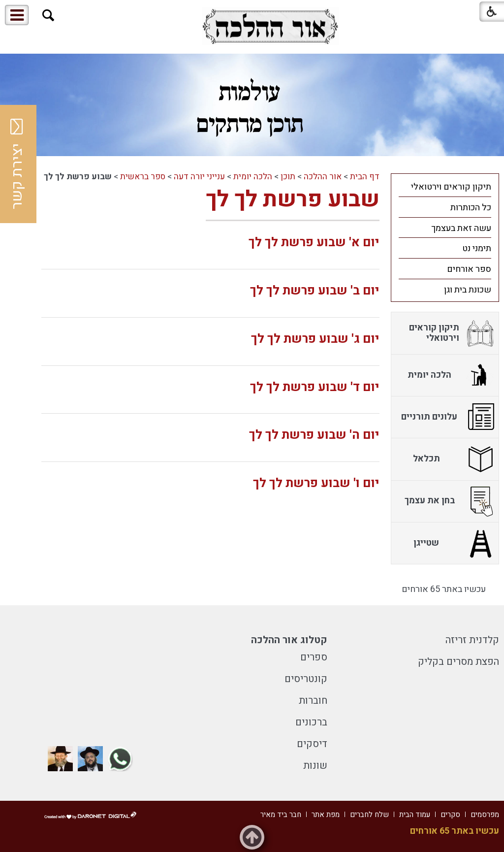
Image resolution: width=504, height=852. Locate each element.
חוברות (313, 701)
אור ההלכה (323, 177)
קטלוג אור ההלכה (289, 640)
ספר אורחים (469, 269)
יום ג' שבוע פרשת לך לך (315, 339)
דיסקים (312, 744)
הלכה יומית (253, 177)
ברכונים (311, 722)
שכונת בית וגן (468, 290)
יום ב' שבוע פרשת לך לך (315, 291)
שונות (315, 766)
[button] (48, 16)
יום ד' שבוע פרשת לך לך (315, 387)
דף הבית (365, 177)
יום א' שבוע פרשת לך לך (314, 243)
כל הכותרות (471, 208)
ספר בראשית (143, 177)
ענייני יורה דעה (199, 177)
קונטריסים (306, 679)
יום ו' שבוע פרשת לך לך (316, 483)
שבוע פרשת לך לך (293, 199)
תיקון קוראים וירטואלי (451, 187)
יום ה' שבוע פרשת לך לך (314, 435)
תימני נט (477, 248)
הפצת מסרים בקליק (458, 662)
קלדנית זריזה (472, 640)
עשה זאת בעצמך (461, 228)
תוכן (288, 177)
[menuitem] (445, 187)
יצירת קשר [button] (17, 164)
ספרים (314, 657)
